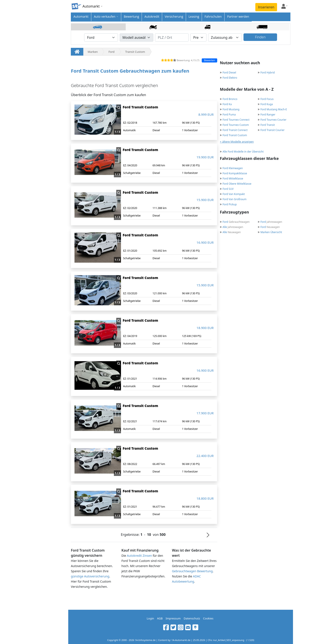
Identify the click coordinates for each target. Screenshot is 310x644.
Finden (260, 37)
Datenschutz (192, 618)
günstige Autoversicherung (90, 576)
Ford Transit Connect (235, 130)
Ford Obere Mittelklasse (237, 184)
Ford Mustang (231, 109)
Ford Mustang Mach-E (274, 109)
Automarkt (81, 16)
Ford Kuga (267, 104)
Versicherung (174, 16)
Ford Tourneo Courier (274, 120)
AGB (160, 618)
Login (150, 618)
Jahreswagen (271, 222)
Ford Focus (267, 99)
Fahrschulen (213, 16)
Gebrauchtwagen (236, 222)
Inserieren (266, 7)
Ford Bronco (230, 99)
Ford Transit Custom (235, 135)
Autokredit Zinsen (139, 556)
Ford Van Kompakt (234, 194)
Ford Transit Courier (273, 130)
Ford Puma (229, 115)
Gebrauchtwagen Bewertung (192, 571)
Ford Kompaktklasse (235, 173)
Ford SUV (228, 189)
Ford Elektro (230, 78)
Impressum (173, 618)
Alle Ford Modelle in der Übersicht (243, 152)
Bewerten (209, 60)
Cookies (208, 618)
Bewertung (131, 16)
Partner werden (238, 16)
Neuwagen (270, 227)
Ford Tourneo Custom (236, 125)
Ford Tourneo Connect (236, 120)
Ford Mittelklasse (233, 179)
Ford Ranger (268, 115)
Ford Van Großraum (235, 199)
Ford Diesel (229, 73)
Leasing (194, 16)
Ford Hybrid (268, 73)
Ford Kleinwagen (233, 168)
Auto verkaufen (105, 16)
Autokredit (152, 16)
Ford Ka (227, 104)
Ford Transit (268, 125)
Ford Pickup (230, 204)
